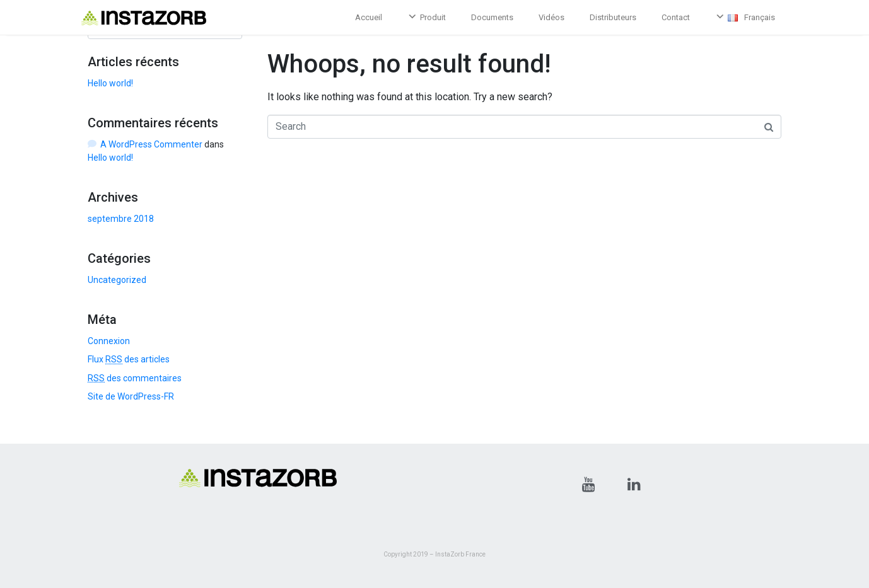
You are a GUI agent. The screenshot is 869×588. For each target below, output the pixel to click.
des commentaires (135, 378)
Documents (492, 17)
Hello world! (110, 83)
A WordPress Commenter (151, 144)
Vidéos (551, 17)
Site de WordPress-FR (131, 396)
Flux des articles (129, 359)
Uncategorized (117, 280)
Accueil (369, 17)
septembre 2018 (121, 219)
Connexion (109, 341)
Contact (676, 17)
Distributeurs (613, 17)
